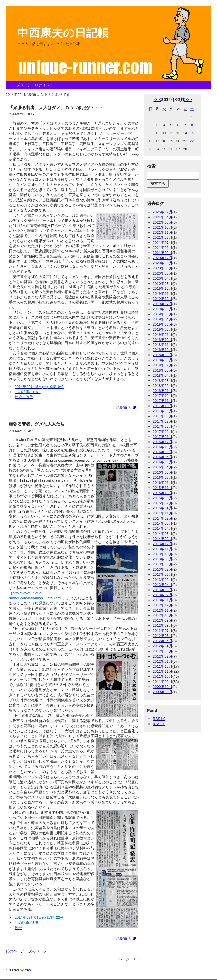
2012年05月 (163, 641)
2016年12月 (163, 442)
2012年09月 (163, 620)
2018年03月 (163, 381)
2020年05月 (163, 273)
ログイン (42, 85)
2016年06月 (163, 457)
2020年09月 (163, 263)
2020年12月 (163, 258)
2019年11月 (163, 294)
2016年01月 (163, 483)
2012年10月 (163, 615)
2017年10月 (163, 406)
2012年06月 (163, 636)
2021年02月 (163, 253)
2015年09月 (163, 498)
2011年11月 (163, 671)
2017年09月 (163, 411)
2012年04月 (163, 646)
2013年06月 (163, 574)
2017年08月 (163, 416)
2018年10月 (163, 350)
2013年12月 (163, 544)
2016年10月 (163, 447)
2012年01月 (163, 661)
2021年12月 (163, 227)
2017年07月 (163, 421)
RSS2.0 (159, 724)
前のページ (15, 951)
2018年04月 (163, 375)
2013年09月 (163, 559)
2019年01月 (163, 335)
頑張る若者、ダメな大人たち (37, 424)
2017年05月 (163, 426)
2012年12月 (163, 605)
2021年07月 (163, 243)
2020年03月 (163, 284)
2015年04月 (163, 508)
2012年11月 (163, 610)
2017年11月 (163, 401)
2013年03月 (163, 590)
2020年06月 (163, 268)
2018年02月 (163, 386)
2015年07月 (163, 503)
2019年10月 (163, 299)
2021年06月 (163, 248)
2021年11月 (163, 232)
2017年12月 (163, 396)
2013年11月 (163, 549)
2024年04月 (163, 217)
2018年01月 (163, 391)
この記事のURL (126, 408)
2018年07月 (163, 365)
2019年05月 (163, 314)
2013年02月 (163, 595)
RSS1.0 (159, 719)
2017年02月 (163, 432)
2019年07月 (163, 304)
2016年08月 (163, 452)
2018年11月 (163, 345)
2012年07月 (163, 631)
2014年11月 (163, 513)
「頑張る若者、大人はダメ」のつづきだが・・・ (56, 108)
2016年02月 (163, 477)
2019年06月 (163, 309)
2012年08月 (163, 625)
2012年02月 (163, 656)
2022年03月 (163, 222)
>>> (188, 99)
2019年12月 (163, 288)
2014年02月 (163, 539)
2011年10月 (163, 676)
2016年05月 (163, 462)
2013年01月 (163, 600)
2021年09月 (163, 237)
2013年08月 (163, 564)
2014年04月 (163, 528)
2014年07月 (163, 518)
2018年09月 (163, 355)
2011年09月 (163, 682)
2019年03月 (163, 324)
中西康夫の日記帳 (63, 33)
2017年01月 (163, 437)
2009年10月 (163, 687)
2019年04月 (163, 319)
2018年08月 (163, 360)
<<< (157, 99)
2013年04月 (163, 585)
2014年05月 (163, 523)
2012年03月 (163, 651)
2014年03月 (163, 534)
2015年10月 (163, 493)
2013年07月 (163, 569)
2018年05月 (163, 370)
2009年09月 (163, 692)
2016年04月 (163, 467)
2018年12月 (163, 340)
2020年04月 (163, 278)
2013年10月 (163, 554)
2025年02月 (163, 212)
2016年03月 (163, 472)
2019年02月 (163, 329)
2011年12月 (163, 666)
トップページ (20, 85)
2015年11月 (163, 488)
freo (28, 970)
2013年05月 (163, 580)
